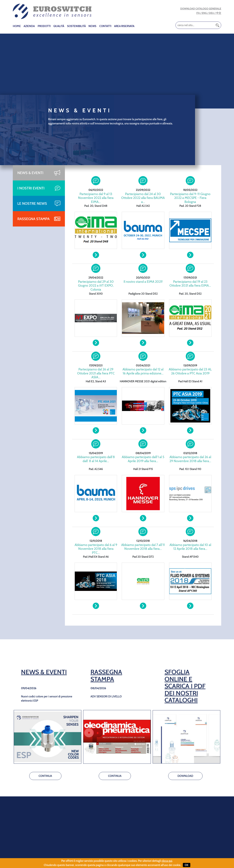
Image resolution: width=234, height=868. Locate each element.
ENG (204, 13)
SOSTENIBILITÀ (76, 26)
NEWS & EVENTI (30, 173)
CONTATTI (105, 26)
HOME (17, 26)
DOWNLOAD (185, 776)
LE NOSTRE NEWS (32, 203)
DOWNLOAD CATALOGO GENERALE (201, 9)
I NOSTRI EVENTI (31, 188)
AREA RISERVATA (124, 26)
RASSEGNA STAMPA (33, 219)
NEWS (92, 26)
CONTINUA (45, 776)
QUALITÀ (59, 26)
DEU (212, 13)
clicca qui (167, 861)
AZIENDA (29, 26)
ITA (198, 13)
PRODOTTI (44, 26)
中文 (219, 13)
